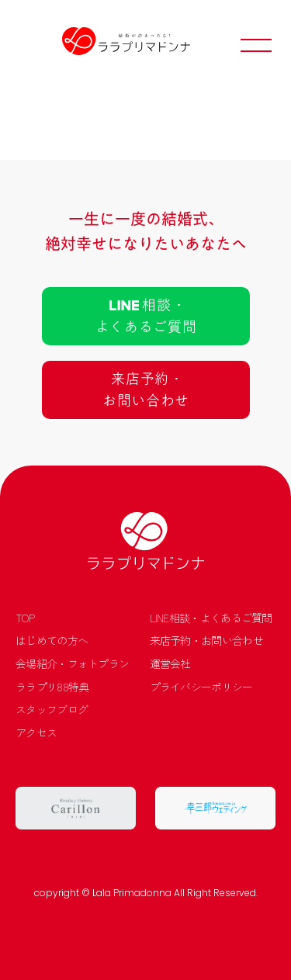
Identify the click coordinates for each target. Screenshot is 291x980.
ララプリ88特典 (52, 687)
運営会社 (170, 664)
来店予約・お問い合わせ (206, 641)
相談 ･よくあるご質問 (145, 316)
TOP (25, 618)
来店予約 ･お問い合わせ (145, 390)
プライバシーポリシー (201, 687)
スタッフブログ (52, 710)
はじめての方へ (52, 641)
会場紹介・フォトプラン (72, 664)
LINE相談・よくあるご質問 (211, 618)
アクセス (36, 733)
